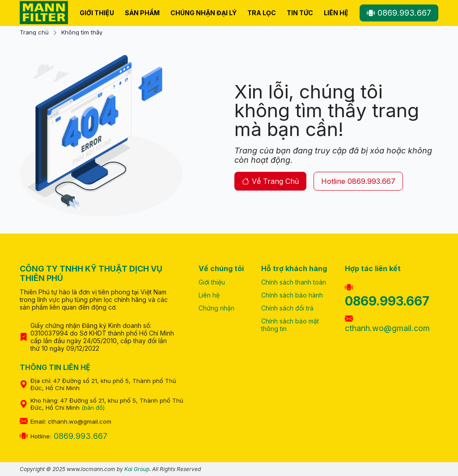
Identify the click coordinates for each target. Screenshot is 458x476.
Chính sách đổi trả (287, 308)
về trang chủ (270, 181)
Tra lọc (262, 13)
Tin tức (300, 13)
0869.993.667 (399, 13)
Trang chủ (34, 32)
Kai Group (137, 469)
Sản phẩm (142, 13)
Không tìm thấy (82, 32)
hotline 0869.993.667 (358, 181)
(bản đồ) (93, 408)
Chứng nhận (216, 308)
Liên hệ (336, 13)
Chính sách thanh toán (294, 282)
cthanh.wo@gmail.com (387, 323)
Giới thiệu (97, 13)
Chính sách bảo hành (292, 295)
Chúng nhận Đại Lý (204, 13)
